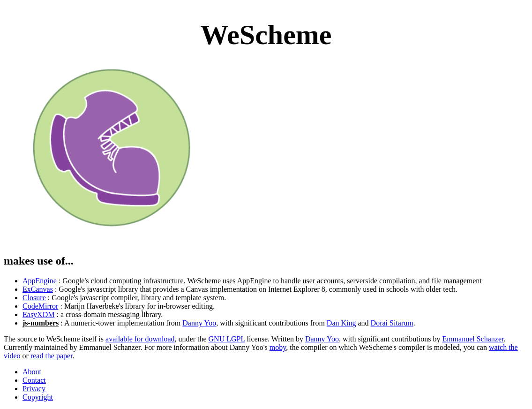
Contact (34, 380)
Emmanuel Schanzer (473, 339)
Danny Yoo (199, 323)
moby (278, 347)
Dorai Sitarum (392, 323)
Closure (34, 298)
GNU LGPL (227, 339)
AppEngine (40, 281)
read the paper (52, 356)
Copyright (38, 397)
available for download (140, 339)
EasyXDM (38, 314)
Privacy (34, 389)
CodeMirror (40, 306)
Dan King (341, 323)
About (32, 372)
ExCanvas (38, 289)
